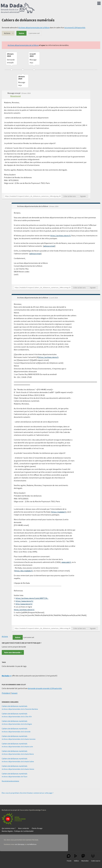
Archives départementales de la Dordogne (17, 724)
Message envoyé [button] (14, 93)
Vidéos (76, 858)
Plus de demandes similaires (10, 781)
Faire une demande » (13, 652)
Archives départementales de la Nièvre (34, 28)
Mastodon (85, 858)
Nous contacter (24, 828)
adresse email (49, 246)
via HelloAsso (32, 844)
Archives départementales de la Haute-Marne (18, 754)
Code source (96, 858)
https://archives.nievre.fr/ (61, 236)
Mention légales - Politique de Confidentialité (18, 831)
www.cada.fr (66, 562)
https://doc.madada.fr (23, 571)
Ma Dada (18, 8)
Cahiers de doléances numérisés (15, 706)
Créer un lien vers (70, 196)
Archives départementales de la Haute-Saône (18, 762)
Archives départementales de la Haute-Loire (17, 747)
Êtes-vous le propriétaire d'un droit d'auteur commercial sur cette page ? (28, 793)
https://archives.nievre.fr (49, 357)
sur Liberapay (20, 844)
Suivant (14, 693)
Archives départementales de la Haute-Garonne (19, 739)
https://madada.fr (59, 512)
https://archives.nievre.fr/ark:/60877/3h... (32, 598)
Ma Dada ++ (7, 676)
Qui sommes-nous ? (9, 828)
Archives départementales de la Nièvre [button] (33, 206)
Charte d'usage (37, 828)
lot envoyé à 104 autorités (75, 28)
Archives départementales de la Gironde (16, 732)
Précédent (6, 693)
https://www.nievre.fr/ (24, 601)
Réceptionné (15, 96)
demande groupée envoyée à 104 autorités (45, 688)
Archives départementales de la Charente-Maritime (20, 709)
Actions (7, 33)
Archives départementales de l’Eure (15, 777)
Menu (99, 3)
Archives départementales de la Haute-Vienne (18, 769)
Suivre (21, 33)
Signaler (83, 196)
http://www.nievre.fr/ (24, 604)
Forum (69, 858)
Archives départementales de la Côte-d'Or (17, 717)
